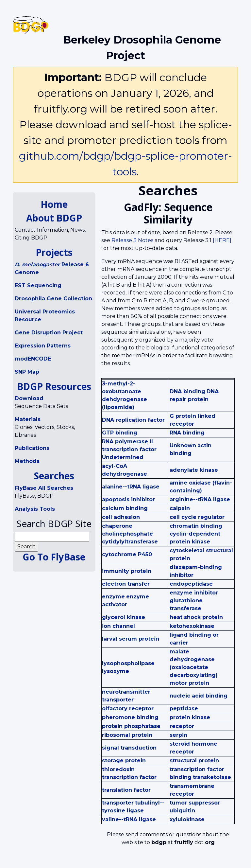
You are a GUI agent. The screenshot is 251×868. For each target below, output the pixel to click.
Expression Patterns (43, 346)
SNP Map (27, 372)
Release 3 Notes (132, 240)
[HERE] (222, 240)
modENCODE (33, 359)
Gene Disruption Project (49, 333)
